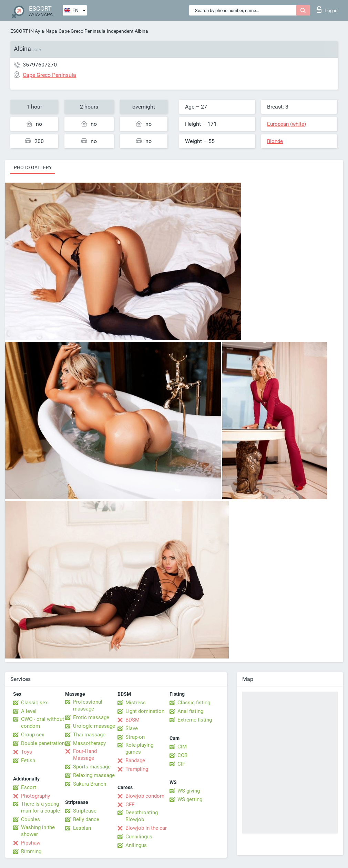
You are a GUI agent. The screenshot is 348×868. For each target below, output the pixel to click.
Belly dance (86, 819)
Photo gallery (33, 167)
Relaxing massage (94, 775)
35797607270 (40, 65)
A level (29, 711)
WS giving (189, 791)
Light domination (145, 711)
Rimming (31, 851)
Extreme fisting (195, 720)
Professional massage (88, 705)
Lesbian (82, 828)
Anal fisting (190, 711)
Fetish (28, 760)
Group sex (33, 735)
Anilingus (136, 845)
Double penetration (43, 743)
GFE (130, 805)
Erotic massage (91, 717)
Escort (29, 787)
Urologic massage (94, 726)
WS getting (190, 799)
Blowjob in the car (146, 828)
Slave (132, 728)
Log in (327, 9)
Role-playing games (139, 748)
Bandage (135, 760)
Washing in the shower (38, 831)
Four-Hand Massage (85, 755)
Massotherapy (89, 743)
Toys (27, 752)
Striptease (85, 811)
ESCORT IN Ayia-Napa (34, 31)
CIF (181, 764)
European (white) (286, 124)
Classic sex (34, 703)
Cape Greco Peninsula (82, 31)
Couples (30, 819)
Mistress (136, 703)
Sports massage (92, 767)
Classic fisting (194, 703)
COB (182, 755)
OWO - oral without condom (43, 723)
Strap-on (135, 737)
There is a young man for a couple (40, 807)
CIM (182, 747)
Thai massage (89, 735)
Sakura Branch (90, 784)
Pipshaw (31, 843)
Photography (35, 796)
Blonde (275, 141)
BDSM (132, 720)
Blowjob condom (145, 796)
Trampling (137, 769)
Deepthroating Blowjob (142, 816)
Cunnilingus (139, 837)
